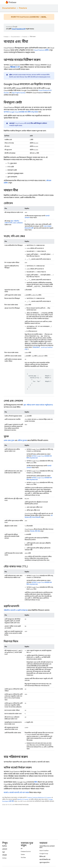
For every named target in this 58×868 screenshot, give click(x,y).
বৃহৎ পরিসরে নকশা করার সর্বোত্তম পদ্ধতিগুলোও (38, 405)
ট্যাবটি (15, 67)
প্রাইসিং (41, 50)
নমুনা (3, 852)
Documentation (9, 8)
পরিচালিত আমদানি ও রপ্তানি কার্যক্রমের (16, 610)
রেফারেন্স (5, 849)
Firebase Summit (26, 851)
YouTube (23, 857)
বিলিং (36, 782)
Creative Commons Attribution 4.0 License (39, 798)
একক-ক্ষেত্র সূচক (9, 440)
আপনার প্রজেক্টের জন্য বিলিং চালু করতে (21, 112)
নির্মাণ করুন (33, 37)
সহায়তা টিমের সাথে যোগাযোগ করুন (47, 847)
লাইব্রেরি (4, 855)
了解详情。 (44, 17)
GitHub (4, 858)
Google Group (44, 854)
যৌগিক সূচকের (22, 440)
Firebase (6, 37)
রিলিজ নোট (42, 857)
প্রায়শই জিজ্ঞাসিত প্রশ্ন (45, 860)
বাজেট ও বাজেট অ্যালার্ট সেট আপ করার (16, 793)
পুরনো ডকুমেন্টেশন (44, 862)
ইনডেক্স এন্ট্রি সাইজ (35, 531)
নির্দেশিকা (5, 846)
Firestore (23, 8)
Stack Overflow (44, 851)
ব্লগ (22, 848)
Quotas (19, 93)
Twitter (23, 854)
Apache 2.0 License (23, 799)
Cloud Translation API (19, 29)
